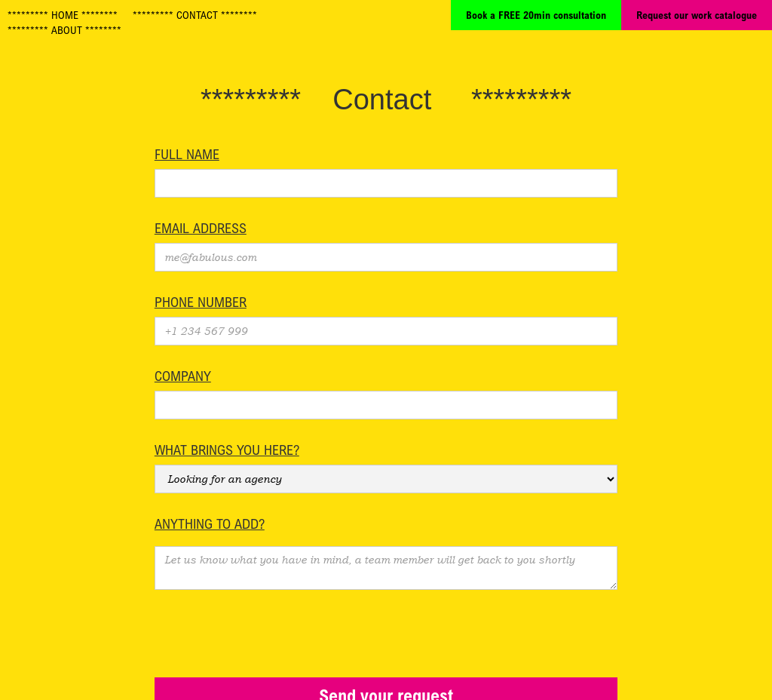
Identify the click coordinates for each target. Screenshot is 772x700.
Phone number (201, 302)
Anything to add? (210, 523)
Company (183, 376)
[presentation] (269, 627)
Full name (187, 154)
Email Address (201, 228)
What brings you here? (227, 450)
